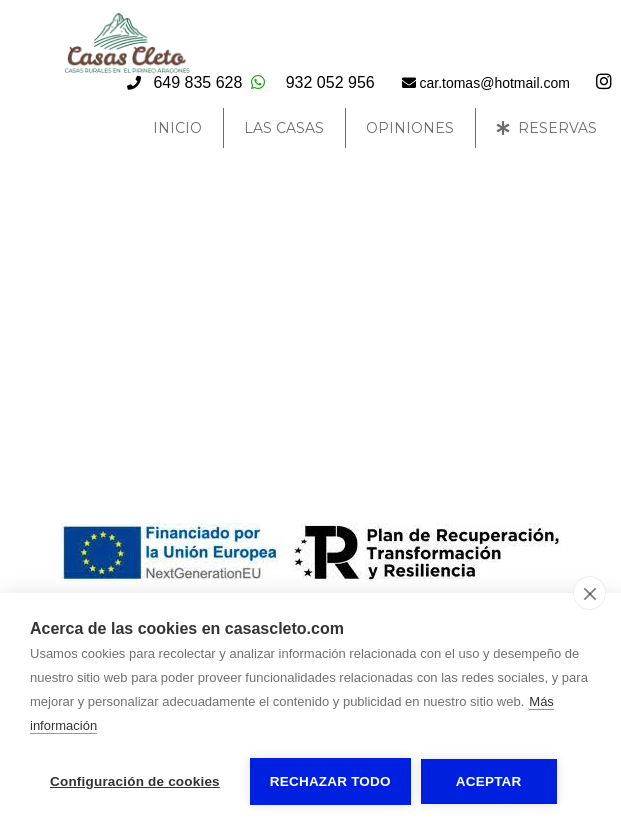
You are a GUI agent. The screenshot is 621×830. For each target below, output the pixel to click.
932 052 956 (330, 82)
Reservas (546, 128)
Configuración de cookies (135, 781)
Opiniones (410, 128)
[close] (589, 593)
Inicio (177, 128)
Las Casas (284, 128)
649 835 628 (197, 82)
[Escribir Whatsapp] (258, 82)
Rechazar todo (330, 781)
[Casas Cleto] (127, 69)
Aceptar (489, 781)
